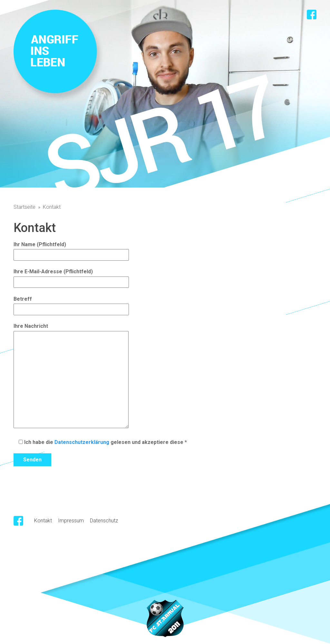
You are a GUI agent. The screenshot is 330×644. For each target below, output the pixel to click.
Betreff (71, 304)
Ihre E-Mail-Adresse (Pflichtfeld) (71, 277)
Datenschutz (104, 521)
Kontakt (43, 521)
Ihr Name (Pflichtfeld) (71, 250)
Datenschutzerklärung (82, 442)
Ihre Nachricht (71, 376)
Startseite (24, 207)
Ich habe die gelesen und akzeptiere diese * (100, 442)
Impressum (71, 521)
